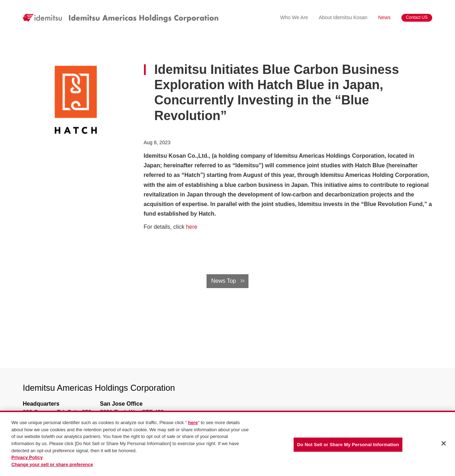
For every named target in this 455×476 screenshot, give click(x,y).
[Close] (444, 444)
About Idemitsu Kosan (343, 17)
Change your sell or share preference (52, 464)
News (384, 17)
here (192, 227)
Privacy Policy (27, 458)
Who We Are (294, 17)
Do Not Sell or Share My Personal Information (348, 445)
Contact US (417, 17)
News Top (224, 281)
